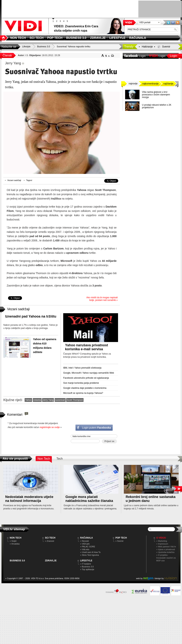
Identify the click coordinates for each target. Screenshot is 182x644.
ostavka (37, 400)
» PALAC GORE (88, 547)
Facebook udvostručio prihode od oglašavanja (86, 378)
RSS (178, 23)
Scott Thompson (75, 400)
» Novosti (84, 541)
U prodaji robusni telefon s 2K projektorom (157, 106)
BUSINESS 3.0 (17, 561)
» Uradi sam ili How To (90, 552)
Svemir (166, 47)
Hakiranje (147, 47)
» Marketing (162, 541)
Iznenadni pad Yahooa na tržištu (31, 316)
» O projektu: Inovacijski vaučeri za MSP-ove (166, 558)
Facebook (173, 23)
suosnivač (60, 400)
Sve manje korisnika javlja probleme (81, 383)
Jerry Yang (48, 400)
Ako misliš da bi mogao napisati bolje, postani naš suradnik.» (102, 299)
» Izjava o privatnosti (166, 549)
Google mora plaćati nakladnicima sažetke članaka (89, 499)
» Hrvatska (15, 544)
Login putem (96, 428)
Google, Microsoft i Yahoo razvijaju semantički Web (89, 373)
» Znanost (50, 541)
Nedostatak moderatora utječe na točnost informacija (29, 499)
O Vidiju (161, 538)
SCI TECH (50, 538)
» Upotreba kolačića (165, 552)
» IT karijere (86, 564)
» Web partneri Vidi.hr (166, 547)
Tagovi (29, 180)
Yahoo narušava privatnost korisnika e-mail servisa (87, 347)
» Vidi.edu (85, 549)
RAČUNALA (87, 538)
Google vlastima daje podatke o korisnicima (85, 388)
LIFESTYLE (86, 561)
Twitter (168, 23)
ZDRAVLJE (51, 561)
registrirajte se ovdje (50, 427)
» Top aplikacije (87, 569)
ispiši (113, 55)
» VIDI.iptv (85, 544)
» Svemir (119, 541)
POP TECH (121, 538)
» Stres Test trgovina (90, 555)
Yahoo (28, 400)
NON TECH (16, 538)
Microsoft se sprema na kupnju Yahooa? (83, 393)
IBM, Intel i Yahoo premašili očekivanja (82, 368)
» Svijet (13, 541)
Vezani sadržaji (14, 180)
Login (174, 56)
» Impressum (162, 544)
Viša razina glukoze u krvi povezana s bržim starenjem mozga (156, 95)
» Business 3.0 (87, 567)
